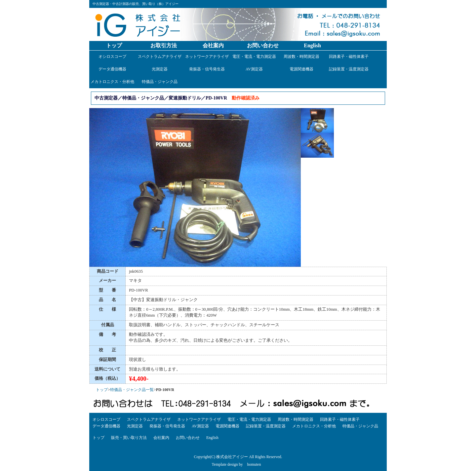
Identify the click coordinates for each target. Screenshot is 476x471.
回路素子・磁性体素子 (349, 57)
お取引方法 (164, 45)
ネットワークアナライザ (207, 57)
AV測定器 (254, 69)
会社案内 (213, 45)
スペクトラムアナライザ (160, 57)
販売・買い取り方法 (129, 438)
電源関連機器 (301, 69)
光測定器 (160, 69)
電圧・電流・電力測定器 (254, 57)
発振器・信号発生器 (207, 69)
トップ (114, 45)
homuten (254, 464)
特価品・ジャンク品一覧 (132, 390)
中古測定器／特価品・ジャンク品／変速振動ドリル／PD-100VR (161, 98)
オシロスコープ (112, 57)
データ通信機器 (112, 69)
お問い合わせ (263, 45)
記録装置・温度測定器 (349, 69)
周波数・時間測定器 (301, 57)
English (312, 45)
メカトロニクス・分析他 (112, 82)
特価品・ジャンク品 (160, 82)
